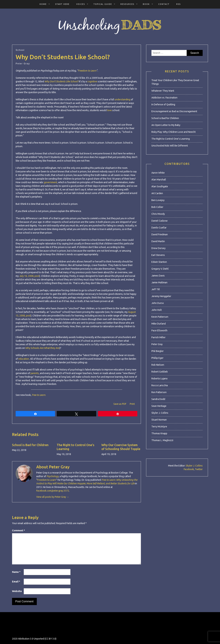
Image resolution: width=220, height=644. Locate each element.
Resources (127, 4)
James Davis (158, 276)
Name (16, 572)
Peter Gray (23, 64)
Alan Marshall (159, 180)
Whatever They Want (163, 91)
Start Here (62, 4)
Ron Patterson (159, 392)
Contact (164, 4)
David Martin (158, 241)
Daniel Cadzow (159, 221)
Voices (81, 4)
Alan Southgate (160, 186)
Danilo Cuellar (159, 228)
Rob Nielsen (158, 365)
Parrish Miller (158, 337)
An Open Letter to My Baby (166, 125)
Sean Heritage (159, 406)
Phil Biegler (158, 351)
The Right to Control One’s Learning (171, 139)
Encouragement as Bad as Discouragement (174, 111)
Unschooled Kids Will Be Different (170, 146)
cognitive (92, 81)
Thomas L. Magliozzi (162, 440)
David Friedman (160, 234)
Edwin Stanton (159, 262)
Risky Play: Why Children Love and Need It (174, 132)
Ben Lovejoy (158, 200)
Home (43, 4)
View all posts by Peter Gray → (53, 497)
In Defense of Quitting (163, 104)
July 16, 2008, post (29, 276)
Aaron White (158, 173)
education (24, 359)
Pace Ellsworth (159, 330)
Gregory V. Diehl (160, 269)
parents (35, 373)
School (20, 50)
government (51, 182)
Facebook (189, 469)
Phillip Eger (157, 358)
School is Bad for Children (30, 445)
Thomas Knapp (159, 433)
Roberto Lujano (159, 379)
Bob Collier (157, 207)
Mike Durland (159, 324)
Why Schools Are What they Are (42, 348)
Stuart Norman (159, 420)
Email (16, 582)
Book (146, 4)
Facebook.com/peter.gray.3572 (53, 491)
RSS (178, 4)
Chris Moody (158, 214)
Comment (18, 530)
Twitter (199, 469)
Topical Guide (103, 4)
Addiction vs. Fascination (164, 98)
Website (17, 591)
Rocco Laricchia (160, 385)
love (109, 110)
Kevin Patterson (160, 317)
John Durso (158, 303)
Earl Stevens (158, 255)
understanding (122, 99)
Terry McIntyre (159, 427)
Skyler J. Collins (160, 413)
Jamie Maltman (159, 282)
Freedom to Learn (87, 71)
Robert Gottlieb (160, 372)
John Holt (157, 310)
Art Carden (157, 193)
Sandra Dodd (158, 399)
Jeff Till (156, 289)
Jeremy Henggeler (161, 296)
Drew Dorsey (158, 248)
